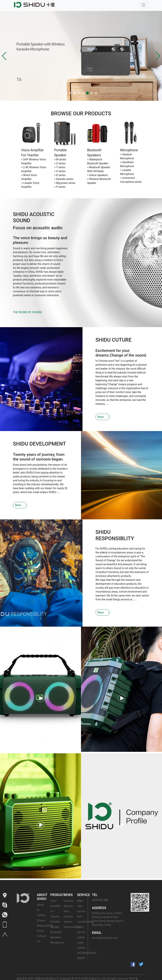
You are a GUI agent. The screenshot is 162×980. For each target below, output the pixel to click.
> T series (60, 167)
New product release (68, 906)
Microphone (129, 150)
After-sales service (81, 896)
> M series (60, 159)
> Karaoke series (64, 179)
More (99, 413)
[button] (4, 56)
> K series (60, 175)
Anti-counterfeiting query (85, 911)
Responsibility (45, 915)
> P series (60, 187)
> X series (60, 163)
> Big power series (65, 183)
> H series (60, 171)
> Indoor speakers (97, 175)
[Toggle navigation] (143, 5)
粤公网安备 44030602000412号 (54, 976)
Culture (41, 905)
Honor (40, 921)
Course (41, 910)
